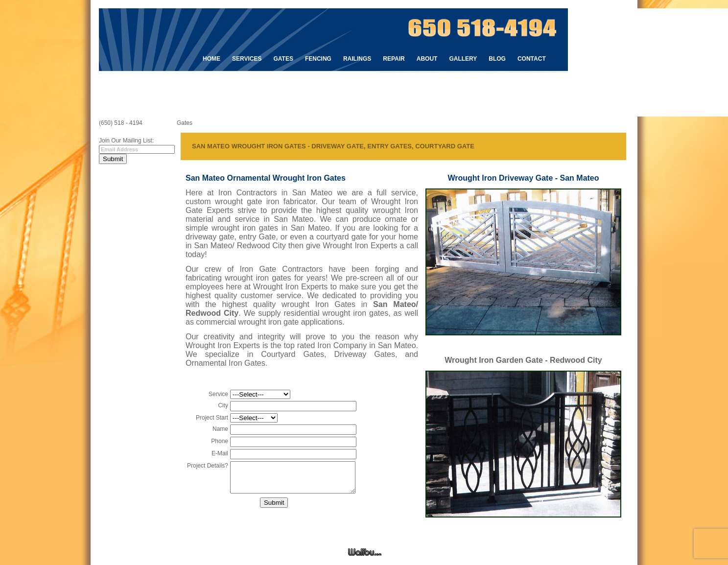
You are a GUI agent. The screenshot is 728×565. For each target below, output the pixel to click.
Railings (357, 59)
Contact (532, 59)
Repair (394, 59)
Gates (283, 59)
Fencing (318, 59)
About (427, 59)
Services (247, 59)
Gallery (463, 59)
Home (211, 59)
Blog (497, 59)
